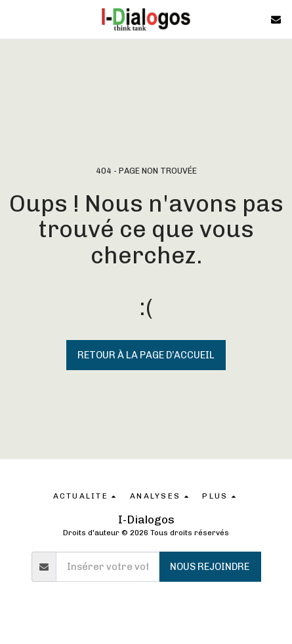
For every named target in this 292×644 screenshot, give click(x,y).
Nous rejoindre (210, 567)
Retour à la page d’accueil (146, 355)
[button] (14, 19)
